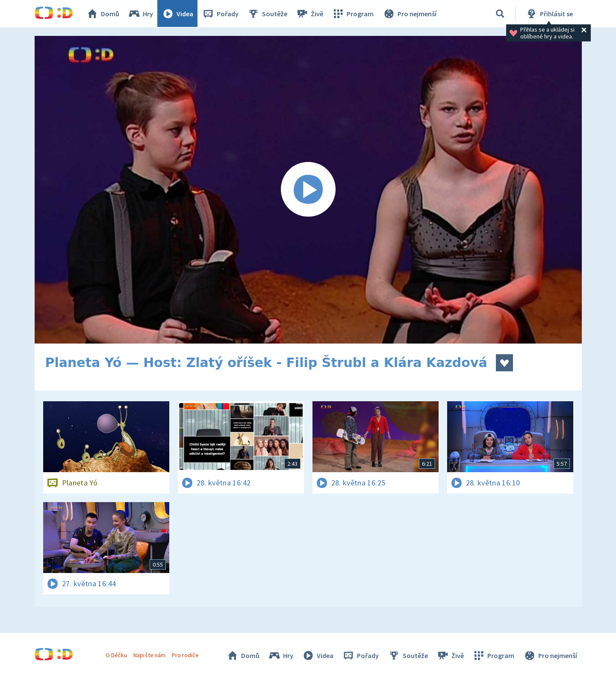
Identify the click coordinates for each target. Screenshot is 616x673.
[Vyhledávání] (500, 14)
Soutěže (268, 14)
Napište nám (150, 655)
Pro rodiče (185, 655)
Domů (103, 14)
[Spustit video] (308, 190)
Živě (310, 14)
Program (354, 14)
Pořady (221, 14)
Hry (141, 14)
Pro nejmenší (410, 14)
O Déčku (117, 655)
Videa (178, 14)
